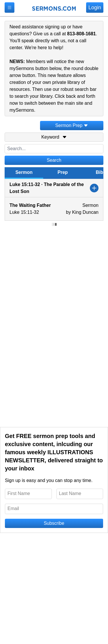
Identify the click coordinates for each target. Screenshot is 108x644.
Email (13, 508)
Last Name (70, 493)
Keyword (54, 137)
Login (95, 8)
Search (54, 160)
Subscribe (54, 523)
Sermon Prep (72, 125)
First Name (19, 493)
